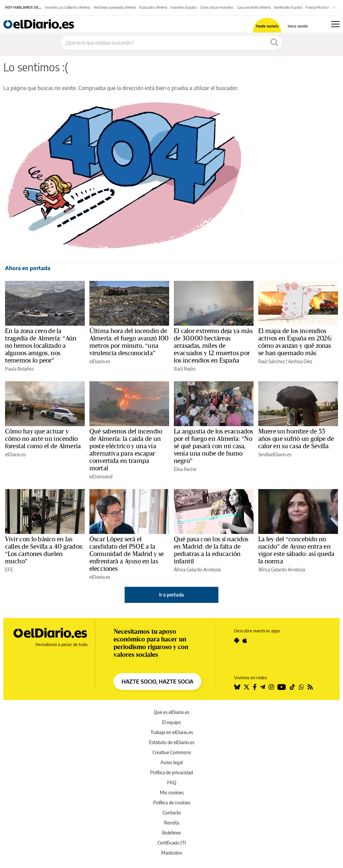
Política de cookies (172, 803)
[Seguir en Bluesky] (237, 687)
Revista (172, 823)
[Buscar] (274, 43)
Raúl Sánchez (271, 361)
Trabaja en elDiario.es (172, 732)
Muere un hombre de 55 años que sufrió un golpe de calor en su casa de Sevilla (296, 439)
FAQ (172, 782)
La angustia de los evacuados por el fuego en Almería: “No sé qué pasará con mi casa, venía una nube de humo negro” (213, 446)
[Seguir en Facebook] (255, 687)
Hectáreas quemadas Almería (115, 7)
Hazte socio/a (267, 26)
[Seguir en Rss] (310, 687)
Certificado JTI (172, 843)
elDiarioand (101, 477)
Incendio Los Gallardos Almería (67, 7)
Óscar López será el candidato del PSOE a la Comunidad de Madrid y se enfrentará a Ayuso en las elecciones (127, 554)
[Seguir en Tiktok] (292, 687)
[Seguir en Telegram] (263, 687)
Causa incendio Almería (254, 7)
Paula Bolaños (19, 369)
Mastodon (172, 853)
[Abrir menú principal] (335, 24)
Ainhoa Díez (300, 361)
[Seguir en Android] (237, 640)
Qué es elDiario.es (171, 712)
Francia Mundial (317, 7)
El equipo (171, 722)
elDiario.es (100, 361)
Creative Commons (172, 752)
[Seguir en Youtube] (282, 687)
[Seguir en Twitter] (247, 687)
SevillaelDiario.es (275, 454)
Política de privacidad (171, 772)
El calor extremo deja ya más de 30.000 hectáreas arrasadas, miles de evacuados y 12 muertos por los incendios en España (213, 346)
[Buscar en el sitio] (164, 43)
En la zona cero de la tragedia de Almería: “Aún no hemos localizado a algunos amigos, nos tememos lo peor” (41, 346)
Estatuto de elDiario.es (172, 742)
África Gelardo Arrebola (197, 570)
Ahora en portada (28, 268)
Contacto (172, 813)
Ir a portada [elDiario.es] (171, 595)
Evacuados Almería (153, 7)
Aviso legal (171, 762)
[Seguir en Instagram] (271, 687)
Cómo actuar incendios (217, 7)
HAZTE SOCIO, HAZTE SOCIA (157, 682)
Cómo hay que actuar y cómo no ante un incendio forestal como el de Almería (43, 439)
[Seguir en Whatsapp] (301, 687)
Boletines (171, 833)
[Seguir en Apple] (245, 640)
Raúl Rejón (185, 369)
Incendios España (184, 7)
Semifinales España (288, 7)
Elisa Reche (185, 469)
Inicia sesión (298, 26)
